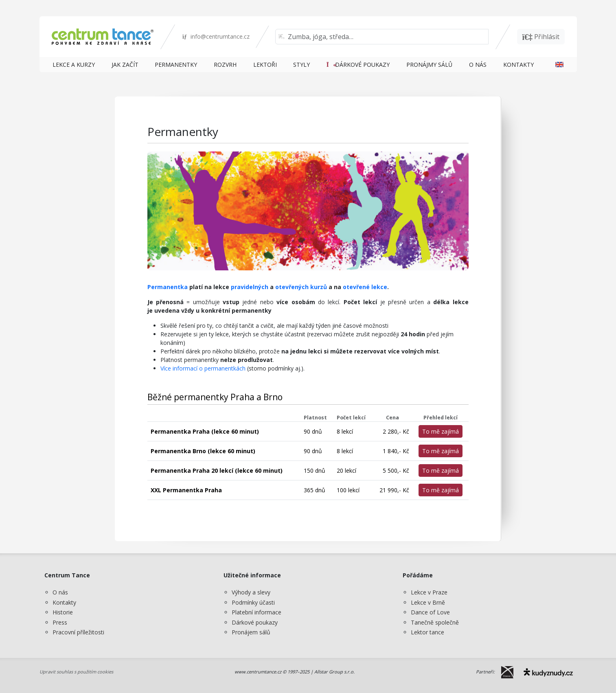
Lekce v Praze (429, 592)
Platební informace (256, 612)
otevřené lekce (365, 287)
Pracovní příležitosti (78, 632)
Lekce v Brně (428, 602)
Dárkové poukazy (255, 622)
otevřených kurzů (301, 287)
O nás (60, 592)
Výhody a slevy (251, 592)
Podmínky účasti (253, 602)
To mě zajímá (441, 431)
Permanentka (168, 287)
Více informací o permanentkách (203, 368)
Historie (63, 612)
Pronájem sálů (251, 632)
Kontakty (64, 602)
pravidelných (250, 287)
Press (60, 622)
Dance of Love (430, 612)
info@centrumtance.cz (216, 36)
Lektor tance (427, 632)
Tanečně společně (435, 622)
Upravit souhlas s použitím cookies (76, 672)
